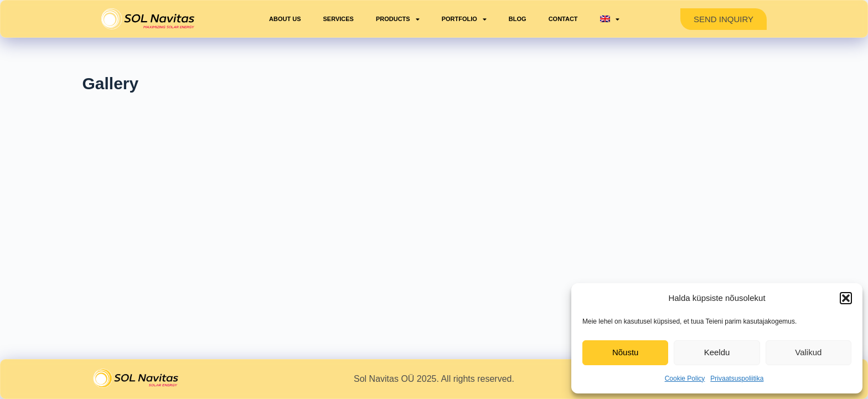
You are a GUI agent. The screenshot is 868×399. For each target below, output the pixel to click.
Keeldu (717, 352)
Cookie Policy (685, 378)
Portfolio (464, 19)
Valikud (808, 352)
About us (285, 19)
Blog (518, 19)
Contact (563, 19)
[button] (846, 298)
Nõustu (626, 352)
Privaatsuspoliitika (737, 378)
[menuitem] (610, 19)
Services (339, 19)
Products (398, 19)
